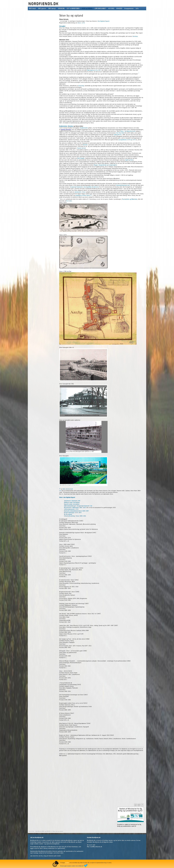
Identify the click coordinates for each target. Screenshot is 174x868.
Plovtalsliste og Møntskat (129, 199)
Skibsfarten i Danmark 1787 (72, 501)
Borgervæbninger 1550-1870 (73, 513)
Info (137, 9)
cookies (67, 863)
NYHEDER (119, 9)
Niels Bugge (81, 158)
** (60, 489)
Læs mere (33, 856)
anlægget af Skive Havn (82, 195)
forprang (81, 86)
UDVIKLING (61, 9)
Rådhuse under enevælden (72, 502)
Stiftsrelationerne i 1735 (71, 509)
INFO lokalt (32, 9)
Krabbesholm (63, 126)
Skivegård (62, 26)
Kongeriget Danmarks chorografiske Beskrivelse (84, 187)
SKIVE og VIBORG (87, 9)
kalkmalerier (118, 135)
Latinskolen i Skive (80, 192)
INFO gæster (42, 9)
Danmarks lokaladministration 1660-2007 (76, 511)
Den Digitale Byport (104, 21)
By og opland (68, 514)
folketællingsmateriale (123, 185)
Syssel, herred (81, 148)
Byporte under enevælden (72, 504)
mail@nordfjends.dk (96, 847)
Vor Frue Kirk (120, 133)
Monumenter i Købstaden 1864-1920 (75, 508)
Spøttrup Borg (129, 160)
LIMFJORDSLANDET (100, 9)
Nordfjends (39, 831)
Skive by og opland (58, 831)
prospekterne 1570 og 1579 (127, 140)
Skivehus (135, 36)
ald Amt (85, 145)
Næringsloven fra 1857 (94, 70)
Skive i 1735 (81, 23)
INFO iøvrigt (52, 9)
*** (91, 195)
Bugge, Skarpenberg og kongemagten (105, 165)
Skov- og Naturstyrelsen (128, 131)
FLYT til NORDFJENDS (73, 9)
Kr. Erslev (69, 201)
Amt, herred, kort (68, 489)
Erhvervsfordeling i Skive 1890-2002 (75, 516)
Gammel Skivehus (66, 130)
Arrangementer (129, 9)
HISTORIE (111, 9)
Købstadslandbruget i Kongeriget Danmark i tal (78, 506)
